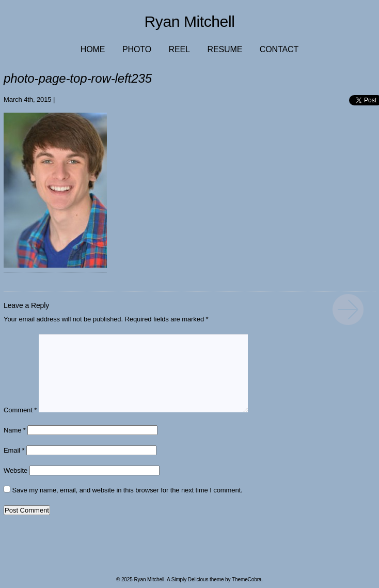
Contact (279, 49)
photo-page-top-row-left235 (348, 310)
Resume (225, 49)
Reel (179, 49)
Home (93, 49)
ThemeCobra (247, 579)
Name (15, 430)
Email (14, 450)
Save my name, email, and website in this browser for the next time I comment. (128, 490)
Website (15, 470)
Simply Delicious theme (198, 579)
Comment (20, 410)
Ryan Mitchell (190, 21)
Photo (137, 49)
